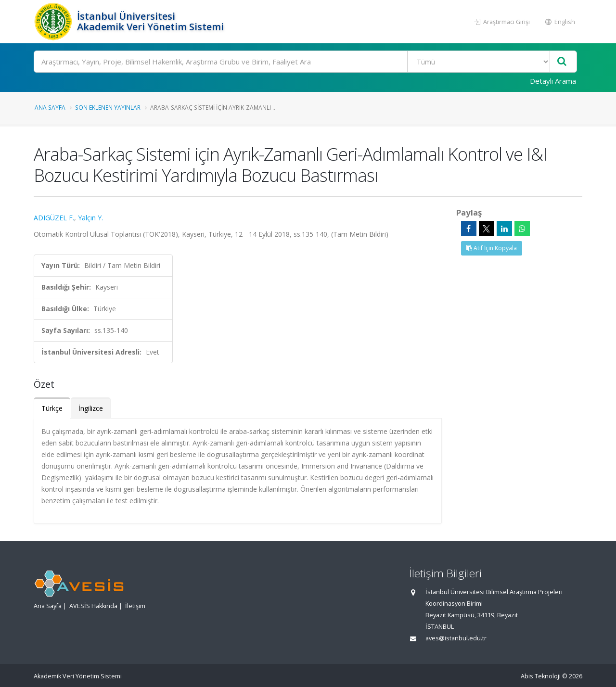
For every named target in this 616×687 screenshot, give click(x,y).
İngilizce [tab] (91, 408)
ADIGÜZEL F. (54, 218)
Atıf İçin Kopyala (492, 248)
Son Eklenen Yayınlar (108, 107)
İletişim (135, 606)
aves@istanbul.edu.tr (456, 638)
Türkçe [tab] (52, 408)
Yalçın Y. (90, 218)
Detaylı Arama (553, 81)
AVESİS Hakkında (93, 606)
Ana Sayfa (50, 107)
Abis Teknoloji (541, 676)
